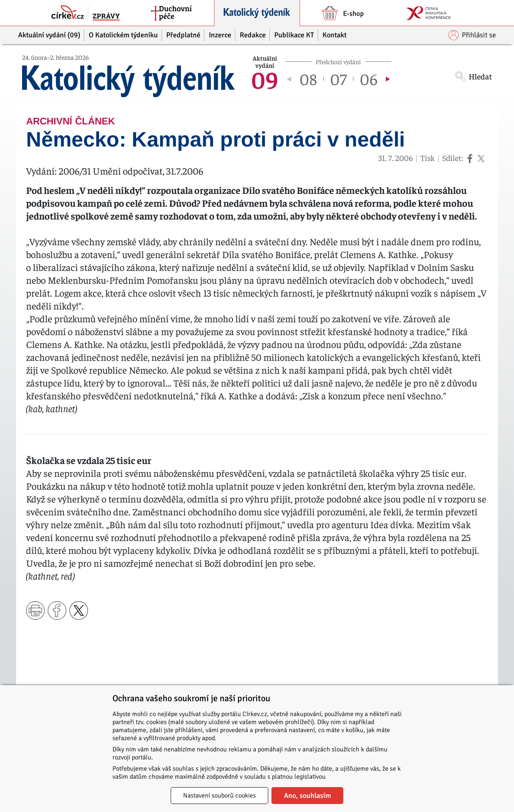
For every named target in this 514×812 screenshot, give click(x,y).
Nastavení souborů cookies (219, 796)
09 (265, 79)
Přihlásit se (472, 35)
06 (369, 79)
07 (338, 79)
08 (308, 79)
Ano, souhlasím (307, 796)
